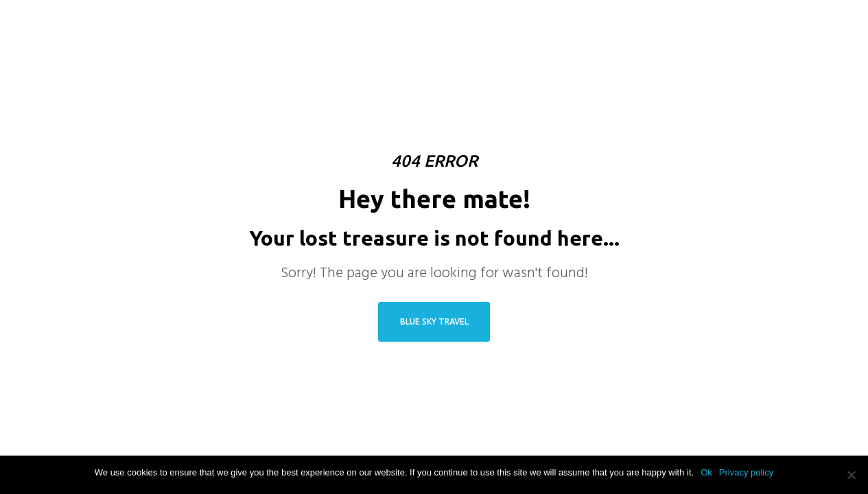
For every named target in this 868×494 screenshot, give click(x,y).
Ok (706, 472)
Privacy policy (746, 472)
